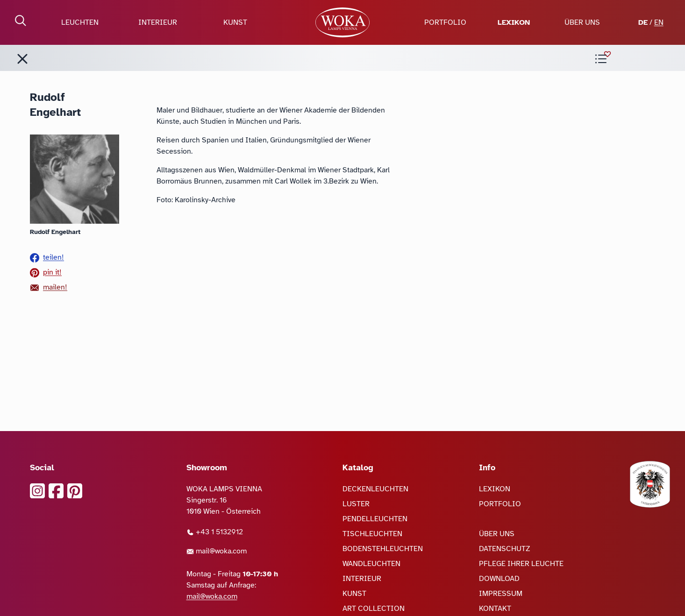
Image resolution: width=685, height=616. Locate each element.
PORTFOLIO (445, 22)
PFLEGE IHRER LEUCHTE (521, 564)
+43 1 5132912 (215, 532)
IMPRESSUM (501, 594)
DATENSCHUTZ (505, 549)
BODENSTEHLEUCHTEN (383, 549)
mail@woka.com (217, 551)
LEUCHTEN (80, 22)
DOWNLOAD (499, 579)
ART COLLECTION (374, 609)
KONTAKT (495, 609)
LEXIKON (514, 22)
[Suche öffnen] (21, 21)
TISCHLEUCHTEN (372, 534)
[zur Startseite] (342, 22)
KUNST (235, 22)
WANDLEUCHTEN (371, 564)
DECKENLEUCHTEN (375, 489)
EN (659, 22)
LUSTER (356, 504)
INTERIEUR (158, 22)
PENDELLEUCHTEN (375, 519)
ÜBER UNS (582, 22)
